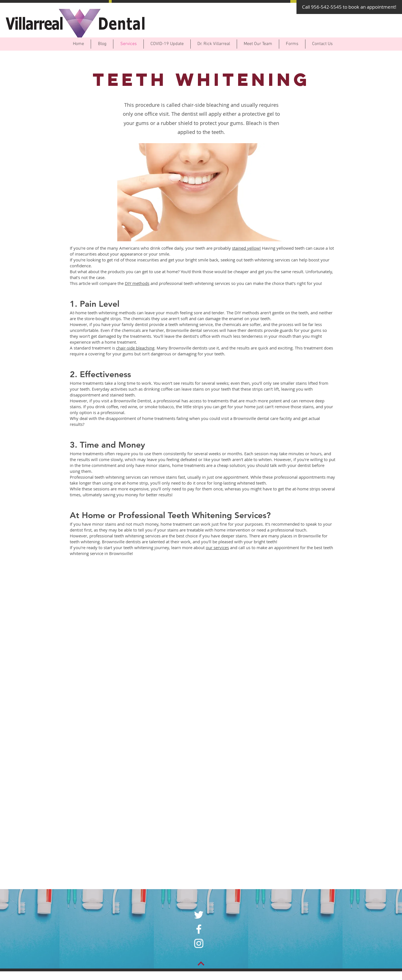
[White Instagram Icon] (199, 943)
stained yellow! (246, 248)
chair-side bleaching (135, 348)
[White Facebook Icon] (199, 929)
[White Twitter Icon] (199, 915)
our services (217, 547)
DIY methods (137, 283)
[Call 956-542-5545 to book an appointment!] (349, 7)
